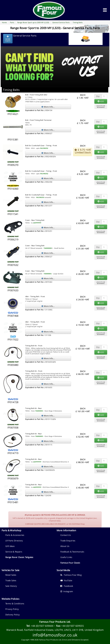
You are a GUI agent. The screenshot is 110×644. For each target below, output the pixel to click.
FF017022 (13, 339)
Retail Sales (11, 575)
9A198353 (40, 197)
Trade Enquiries (68, 541)
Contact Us (66, 535)
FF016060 (13, 189)
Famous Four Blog (71, 575)
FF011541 (13, 214)
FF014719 (13, 453)
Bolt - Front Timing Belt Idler (36, 95)
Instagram (67, 591)
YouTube (66, 580)
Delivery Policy (13, 615)
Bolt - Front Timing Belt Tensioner (38, 120)
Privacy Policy (12, 609)
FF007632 (13, 265)
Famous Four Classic (70, 563)
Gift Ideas (10, 546)
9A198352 (44, 148)
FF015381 (13, 139)
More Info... (48, 107)
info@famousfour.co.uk (55, 635)
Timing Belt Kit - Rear (33, 408)
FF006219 (13, 239)
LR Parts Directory (14, 541)
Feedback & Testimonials (72, 552)
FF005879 (13, 478)
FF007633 (13, 290)
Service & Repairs (14, 552)
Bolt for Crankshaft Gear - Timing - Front (41, 146)
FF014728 (13, 402)
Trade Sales (11, 580)
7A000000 (48, 248)
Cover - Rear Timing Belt (35, 220)
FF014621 (13, 114)
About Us (65, 546)
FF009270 (13, 165)
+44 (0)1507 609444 (42, 626)
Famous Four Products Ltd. (55, 622)
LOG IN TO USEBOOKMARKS (101, 107)
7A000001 (48, 274)
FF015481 (13, 502)
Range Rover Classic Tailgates (19, 557)
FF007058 (13, 428)
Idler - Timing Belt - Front (35, 296)
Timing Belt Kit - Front (34, 346)
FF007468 (13, 316)
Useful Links (66, 557)
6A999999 (37, 223)
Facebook (67, 586)
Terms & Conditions (15, 603)
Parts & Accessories (15, 535)
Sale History (11, 586)
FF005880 (13, 365)
